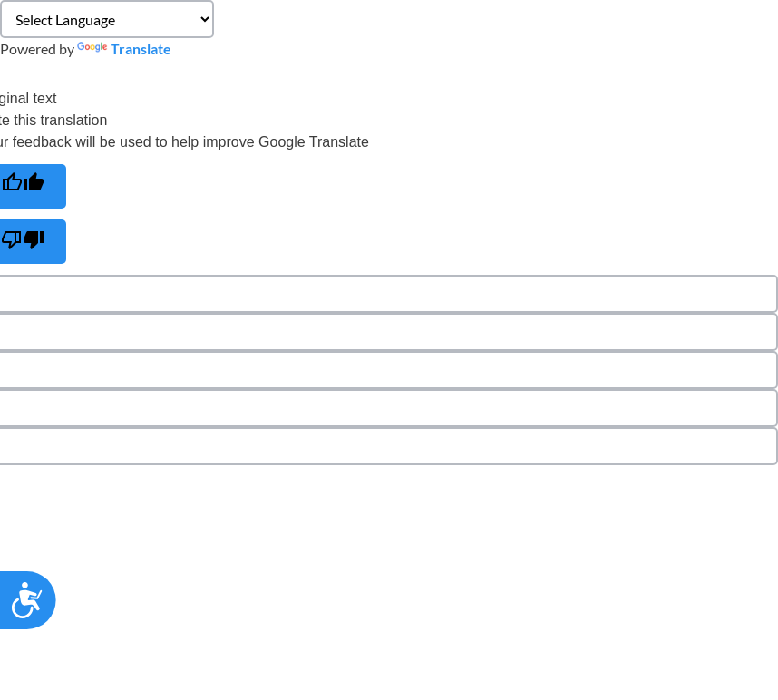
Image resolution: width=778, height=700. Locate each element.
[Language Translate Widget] (107, 19)
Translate (124, 49)
